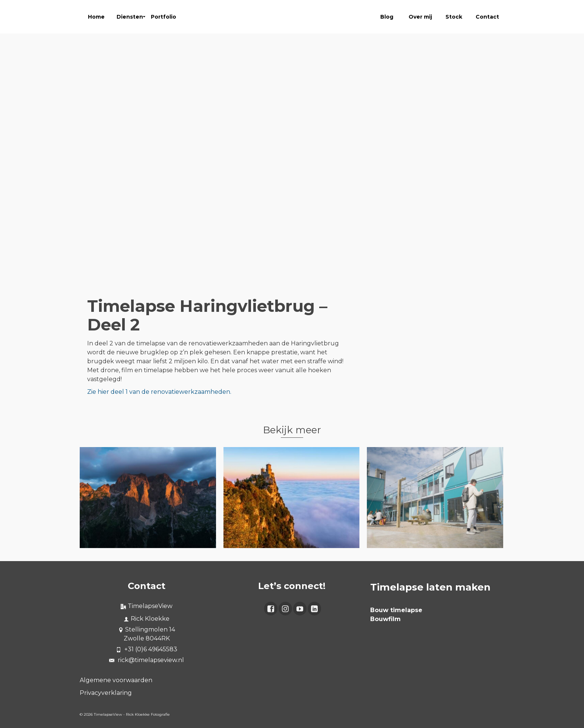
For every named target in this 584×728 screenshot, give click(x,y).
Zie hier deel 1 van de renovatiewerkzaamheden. (159, 392)
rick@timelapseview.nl (147, 660)
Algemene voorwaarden (116, 680)
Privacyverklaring (106, 693)
